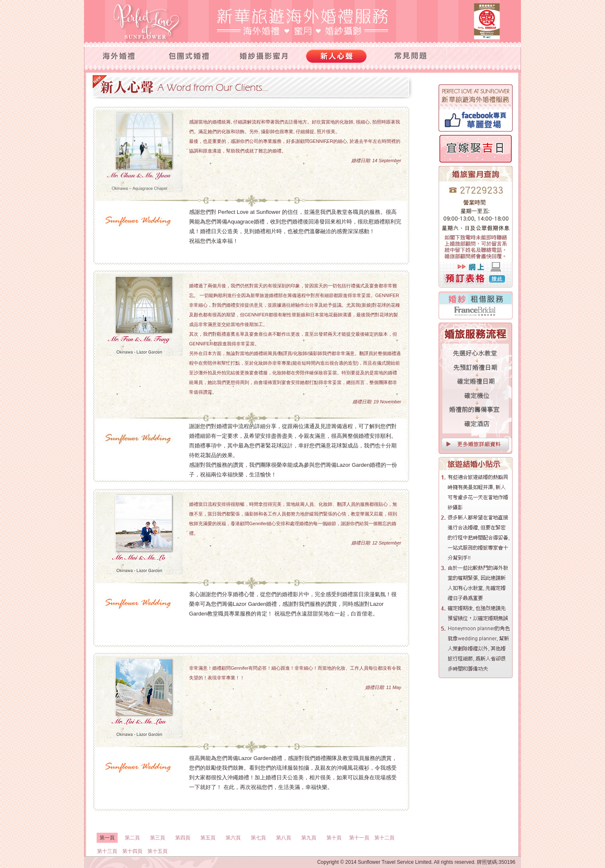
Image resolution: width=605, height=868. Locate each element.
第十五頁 (158, 851)
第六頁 (233, 838)
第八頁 (284, 838)
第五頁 (208, 838)
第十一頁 (359, 838)
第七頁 (258, 838)
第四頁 (183, 838)
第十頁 (334, 838)
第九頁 (309, 838)
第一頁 (107, 838)
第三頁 (158, 838)
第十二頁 (384, 838)
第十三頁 (107, 851)
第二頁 (132, 838)
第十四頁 (132, 851)
